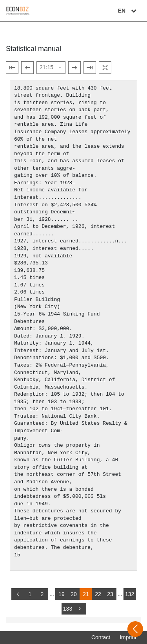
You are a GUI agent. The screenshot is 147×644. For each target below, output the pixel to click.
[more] (80, 609)
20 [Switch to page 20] (74, 594)
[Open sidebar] (135, 629)
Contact (101, 637)
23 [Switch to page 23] (110, 594)
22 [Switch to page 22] (98, 594)
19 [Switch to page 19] (62, 594)
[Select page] (51, 68)
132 (130, 594)
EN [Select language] (128, 11)
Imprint (128, 637)
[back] (18, 594)
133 (68, 609)
